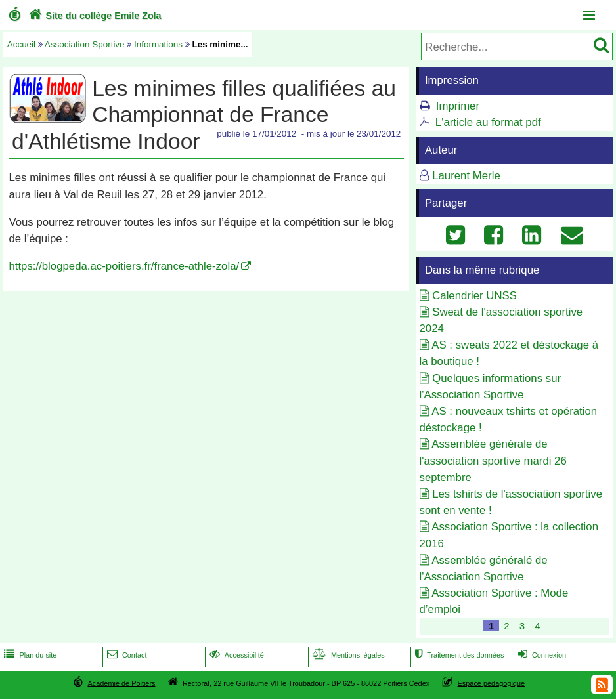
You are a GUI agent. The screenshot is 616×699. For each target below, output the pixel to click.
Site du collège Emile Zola (94, 16)
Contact (126, 655)
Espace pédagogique (492, 683)
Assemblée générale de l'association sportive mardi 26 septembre (493, 460)
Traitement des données (458, 655)
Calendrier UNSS (474, 296)
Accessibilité (235, 655)
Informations (158, 44)
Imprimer (458, 106)
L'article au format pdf (488, 122)
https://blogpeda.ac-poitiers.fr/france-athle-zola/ (124, 266)
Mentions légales (347, 655)
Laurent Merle (466, 176)
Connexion (541, 655)
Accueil (21, 44)
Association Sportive (85, 44)
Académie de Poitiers (121, 683)
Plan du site (29, 655)
